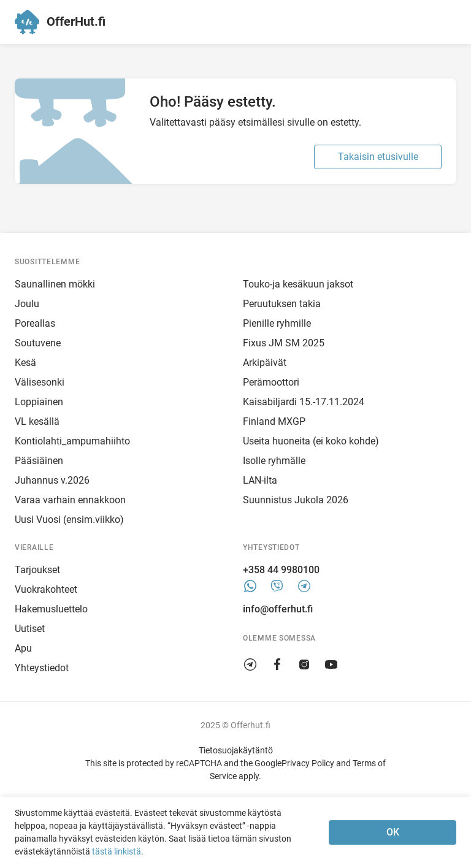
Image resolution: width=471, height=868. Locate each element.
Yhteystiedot (42, 668)
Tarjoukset (37, 570)
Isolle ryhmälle (274, 461)
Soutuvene (38, 343)
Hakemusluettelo (51, 609)
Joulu (27, 304)
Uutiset (30, 629)
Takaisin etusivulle (378, 157)
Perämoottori (271, 382)
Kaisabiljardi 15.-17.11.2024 (304, 402)
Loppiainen (39, 402)
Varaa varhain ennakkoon (70, 500)
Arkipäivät (265, 363)
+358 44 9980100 (281, 570)
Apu (23, 648)
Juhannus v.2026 (52, 480)
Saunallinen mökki (55, 284)
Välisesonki (40, 382)
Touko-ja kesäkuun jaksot (298, 284)
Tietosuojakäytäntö (236, 750)
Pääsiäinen (39, 461)
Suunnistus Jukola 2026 (296, 500)
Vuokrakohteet (46, 589)
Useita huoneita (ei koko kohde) (311, 441)
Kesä (25, 363)
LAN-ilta (260, 480)
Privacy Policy (308, 763)
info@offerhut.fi (278, 609)
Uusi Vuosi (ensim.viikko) (69, 520)
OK (393, 832)
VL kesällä (37, 421)
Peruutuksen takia (282, 304)
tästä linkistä (117, 851)
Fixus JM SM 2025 (284, 343)
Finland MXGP (274, 421)
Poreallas (35, 323)
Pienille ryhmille (277, 323)
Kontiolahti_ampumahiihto (72, 441)
